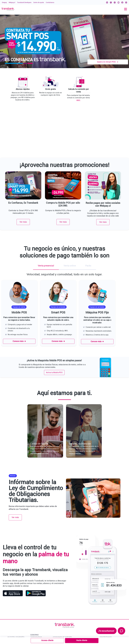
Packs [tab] (88, 220)
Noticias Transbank (15, 611)
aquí (112, 93)
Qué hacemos (13, 607)
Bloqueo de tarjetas (60, 619)
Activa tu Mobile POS (54, 327)
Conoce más (19, 296)
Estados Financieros (38, 619)
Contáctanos (50, 3)
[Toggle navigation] (126, 9)
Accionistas (35, 611)
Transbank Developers (24, 3)
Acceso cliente (47, 640)
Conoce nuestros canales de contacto (114, 608)
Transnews (57, 603)
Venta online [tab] (70, 220)
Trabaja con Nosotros (16, 615)
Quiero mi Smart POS (108, 62)
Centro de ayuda (39, 3)
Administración (36, 607)
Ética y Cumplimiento (39, 623)
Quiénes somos (14, 599)
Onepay (4, 3)
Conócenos (35, 599)
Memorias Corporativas (39, 631)
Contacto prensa (14, 619)
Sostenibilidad (36, 627)
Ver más (23, 177)
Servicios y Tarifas (60, 611)
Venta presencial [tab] (46, 220)
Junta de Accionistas (38, 615)
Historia (11, 603)
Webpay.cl (12, 3)
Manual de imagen (60, 623)
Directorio (34, 603)
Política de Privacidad (61, 615)
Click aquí (120, 602)
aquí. (78, 100)
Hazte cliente (82, 640)
